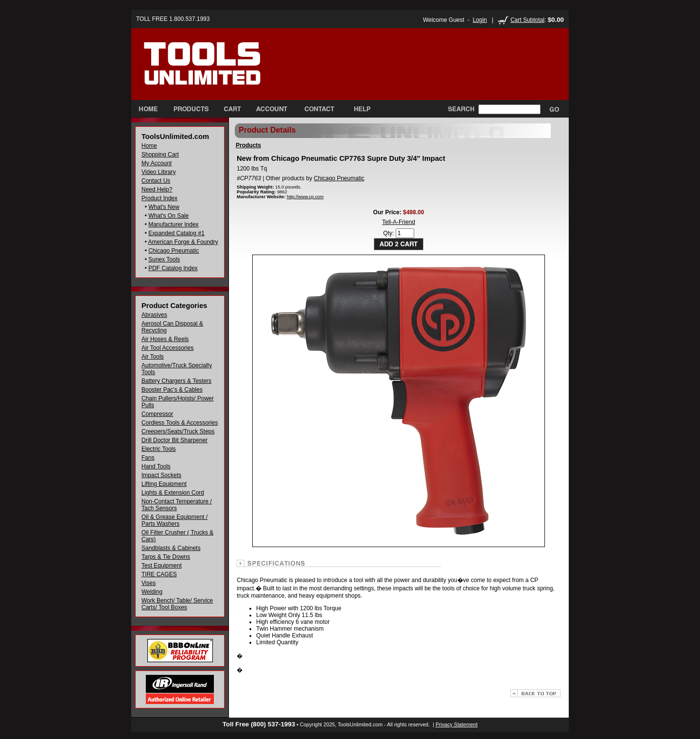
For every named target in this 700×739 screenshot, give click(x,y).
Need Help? (157, 189)
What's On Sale (168, 216)
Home (149, 146)
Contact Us (156, 181)
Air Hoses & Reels (165, 339)
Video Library (159, 172)
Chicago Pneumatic (174, 251)
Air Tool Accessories (167, 348)
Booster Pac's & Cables (172, 390)
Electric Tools (158, 449)
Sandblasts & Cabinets (171, 548)
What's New (164, 207)
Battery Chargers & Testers (176, 381)
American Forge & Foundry (183, 242)
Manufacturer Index (173, 224)
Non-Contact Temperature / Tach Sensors (177, 505)
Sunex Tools (164, 259)
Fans (148, 458)
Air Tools (153, 357)
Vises (149, 583)
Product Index (159, 198)
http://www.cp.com (305, 197)
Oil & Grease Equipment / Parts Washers (175, 520)
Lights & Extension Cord (173, 493)
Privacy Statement (456, 724)
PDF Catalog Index (173, 268)
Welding (152, 592)
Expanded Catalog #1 (176, 233)
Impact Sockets (161, 475)
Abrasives (154, 315)
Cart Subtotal (527, 20)
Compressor (157, 414)
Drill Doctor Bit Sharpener (175, 440)
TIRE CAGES (159, 574)
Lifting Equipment (164, 484)
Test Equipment (162, 566)
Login (480, 20)
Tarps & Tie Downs (166, 557)
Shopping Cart (160, 155)
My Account (157, 163)
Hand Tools (156, 466)
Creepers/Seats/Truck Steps (178, 431)
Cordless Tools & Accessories (180, 423)
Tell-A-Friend (399, 222)
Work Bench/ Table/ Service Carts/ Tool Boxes (177, 604)
